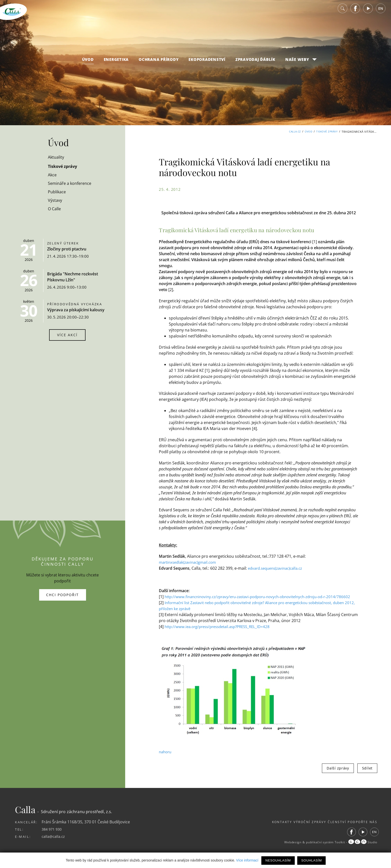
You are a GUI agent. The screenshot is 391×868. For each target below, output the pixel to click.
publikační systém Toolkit (320, 848)
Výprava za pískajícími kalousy (76, 310)
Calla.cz (291, 132)
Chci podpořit (62, 598)
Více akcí (67, 335)
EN (381, 12)
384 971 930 (53, 835)
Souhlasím (311, 860)
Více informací (247, 860)
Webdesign (283, 848)
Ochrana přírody (159, 63)
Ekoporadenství (207, 63)
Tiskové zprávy (326, 132)
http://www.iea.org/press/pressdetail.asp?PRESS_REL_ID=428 (221, 633)
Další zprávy (338, 774)
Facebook (355, 12)
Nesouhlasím (278, 860)
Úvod (88, 63)
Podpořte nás (362, 828)
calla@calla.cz (54, 842)
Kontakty (262, 828)
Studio (362, 848)
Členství (330, 828)
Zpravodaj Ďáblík (255, 63)
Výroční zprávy (297, 828)
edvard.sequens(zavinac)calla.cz (278, 568)
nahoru (166, 758)
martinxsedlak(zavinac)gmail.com (190, 562)
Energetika (116, 63)
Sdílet (367, 774)
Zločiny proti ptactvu (67, 249)
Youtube (368, 12)
